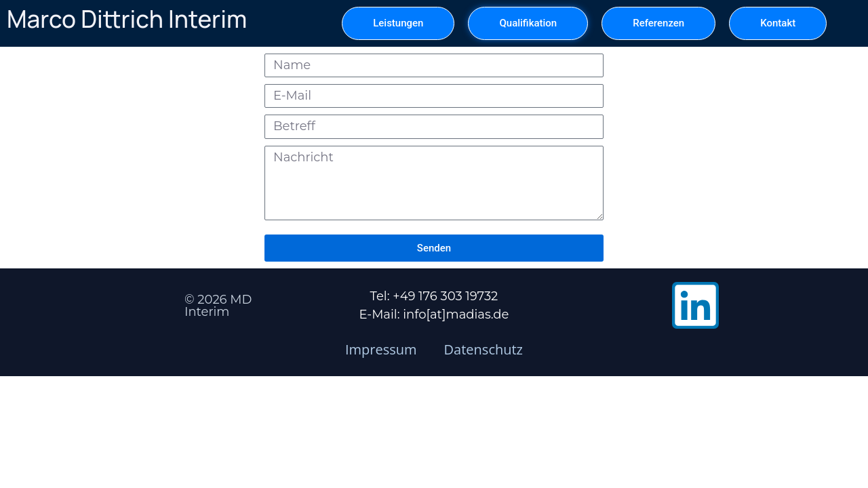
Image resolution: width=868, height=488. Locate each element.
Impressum (381, 349)
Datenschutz (484, 349)
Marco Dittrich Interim (127, 19)
